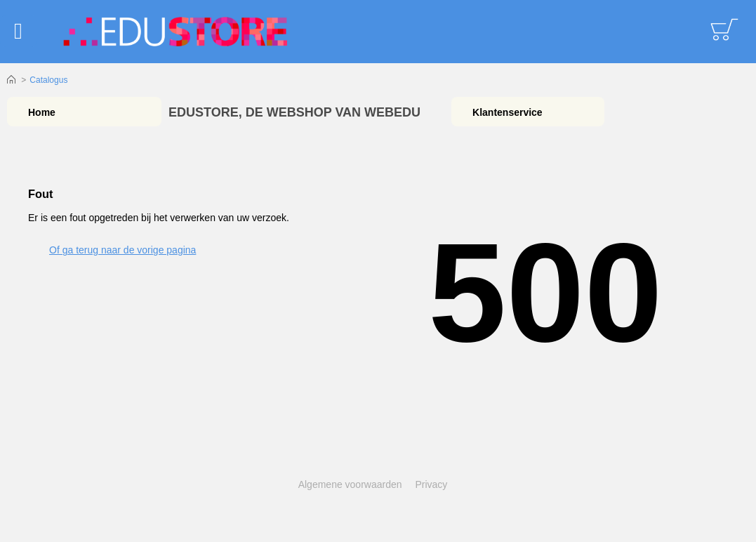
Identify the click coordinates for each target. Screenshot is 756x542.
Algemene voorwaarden (350, 484)
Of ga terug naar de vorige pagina (122, 250)
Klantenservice (508, 112)
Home (11, 80)
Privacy (431, 484)
